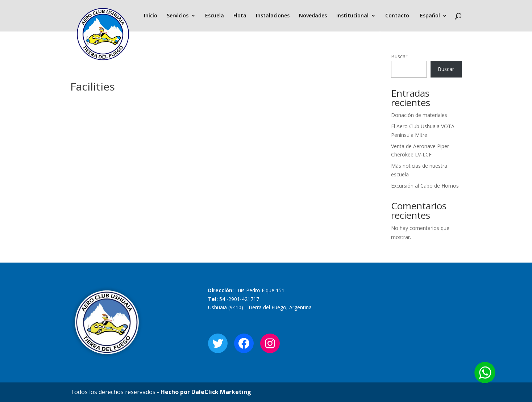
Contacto (397, 16)
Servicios (178, 16)
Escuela (215, 16)
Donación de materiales (419, 115)
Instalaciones (273, 16)
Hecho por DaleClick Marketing (206, 392)
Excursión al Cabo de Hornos (425, 186)
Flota (240, 16)
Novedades (313, 16)
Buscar (399, 56)
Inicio (151, 16)
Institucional (352, 16)
